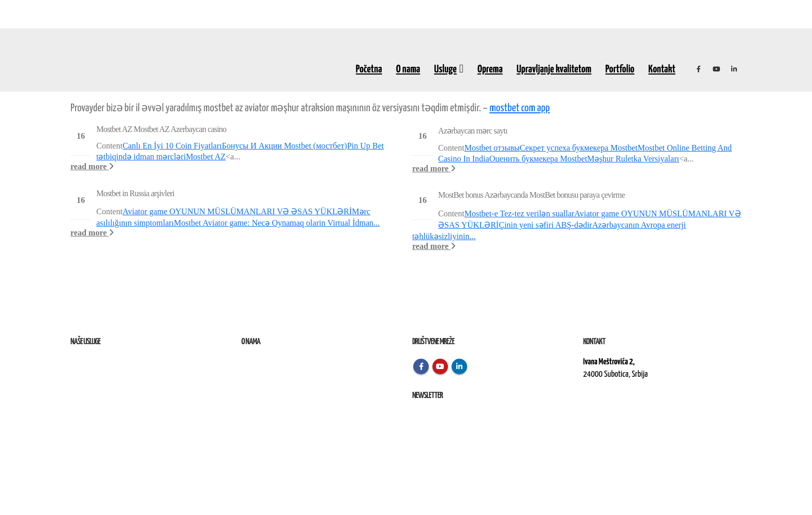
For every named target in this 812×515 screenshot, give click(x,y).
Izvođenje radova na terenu (106, 387)
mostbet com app (519, 108)
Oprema (490, 69)
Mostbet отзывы (492, 148)
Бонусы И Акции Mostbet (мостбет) (284, 146)
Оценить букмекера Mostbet (538, 159)
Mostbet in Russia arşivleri (135, 193)
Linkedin (459, 366)
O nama (408, 69)
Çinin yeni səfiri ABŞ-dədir (545, 225)
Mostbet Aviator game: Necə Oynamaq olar (247, 223)
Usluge (445, 69)
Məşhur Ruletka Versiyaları (633, 159)
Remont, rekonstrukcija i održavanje (119, 374)
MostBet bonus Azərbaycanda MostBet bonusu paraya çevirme (532, 195)
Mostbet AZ (206, 157)
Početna (369, 69)
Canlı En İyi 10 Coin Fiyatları (172, 146)
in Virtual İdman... (349, 223)
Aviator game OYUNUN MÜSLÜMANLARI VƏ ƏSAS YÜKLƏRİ (237, 211)
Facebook (421, 366)
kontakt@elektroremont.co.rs (624, 410)
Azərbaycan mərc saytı (473, 131)
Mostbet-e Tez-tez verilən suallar (519, 214)
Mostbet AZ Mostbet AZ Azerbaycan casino (161, 129)
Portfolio (620, 69)
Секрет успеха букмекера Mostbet (578, 148)
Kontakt (662, 69)
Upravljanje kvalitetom (554, 69)
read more (92, 166)
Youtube (440, 366)
